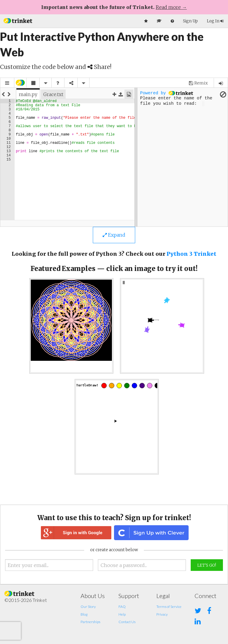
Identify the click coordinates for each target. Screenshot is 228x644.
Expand (114, 235)
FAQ (122, 607)
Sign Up (190, 21)
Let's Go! (207, 565)
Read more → (171, 7)
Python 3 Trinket (191, 254)
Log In (215, 21)
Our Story (88, 607)
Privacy (162, 614)
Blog (84, 614)
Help (122, 614)
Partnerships (90, 622)
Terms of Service (169, 607)
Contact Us (127, 622)
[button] (18, 20)
